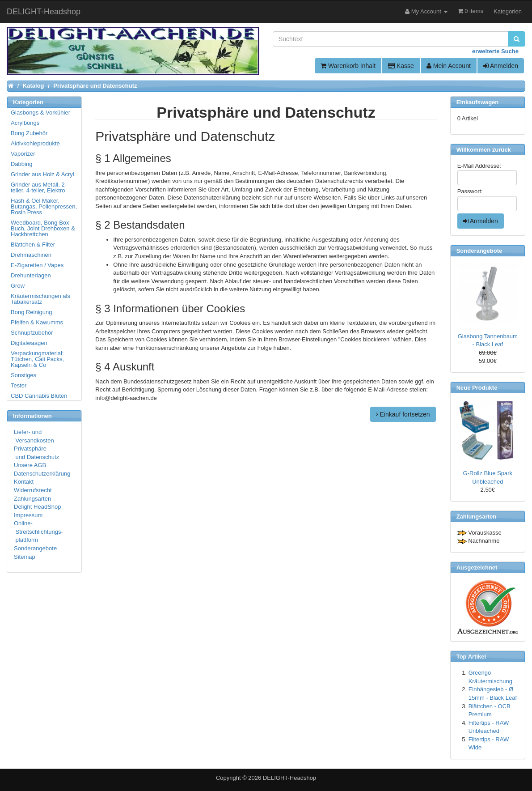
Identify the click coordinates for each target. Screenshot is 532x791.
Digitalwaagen (29, 343)
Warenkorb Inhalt (348, 66)
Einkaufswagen (478, 102)
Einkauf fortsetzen (403, 414)
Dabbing (21, 164)
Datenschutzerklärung (42, 474)
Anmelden (501, 66)
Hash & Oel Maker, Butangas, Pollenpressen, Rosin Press (44, 206)
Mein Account (449, 66)
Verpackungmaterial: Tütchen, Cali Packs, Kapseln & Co (37, 359)
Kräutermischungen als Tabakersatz (40, 299)
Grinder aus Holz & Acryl (42, 174)
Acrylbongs (25, 123)
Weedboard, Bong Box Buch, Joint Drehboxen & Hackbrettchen (43, 228)
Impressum (28, 515)
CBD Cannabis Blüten (39, 396)
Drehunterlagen (31, 275)
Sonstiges (23, 375)
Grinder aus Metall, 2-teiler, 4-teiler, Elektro (39, 187)
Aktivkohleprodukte (35, 143)
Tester (19, 385)
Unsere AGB (30, 465)
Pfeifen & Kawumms (37, 322)
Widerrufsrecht (33, 490)
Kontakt (24, 482)
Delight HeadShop (38, 507)
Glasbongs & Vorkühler (40, 113)
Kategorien (508, 11)
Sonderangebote (35, 548)
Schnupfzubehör (32, 333)
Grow (18, 286)
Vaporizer (23, 154)
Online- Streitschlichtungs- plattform (38, 532)
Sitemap (25, 557)
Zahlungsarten (32, 499)
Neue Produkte (477, 388)
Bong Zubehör (29, 133)
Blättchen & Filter (33, 245)
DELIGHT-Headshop (289, 778)
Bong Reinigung (32, 312)
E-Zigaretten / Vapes (37, 265)
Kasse (401, 66)
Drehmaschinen (31, 255)
